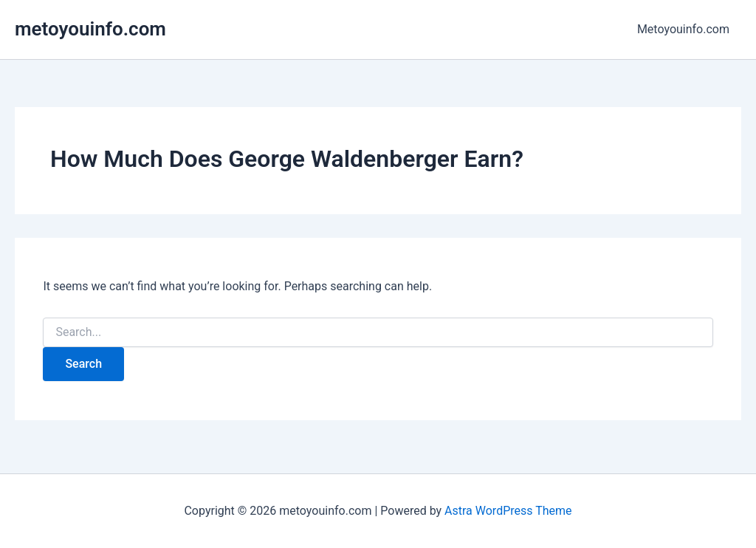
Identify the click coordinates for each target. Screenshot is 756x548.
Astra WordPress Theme (508, 511)
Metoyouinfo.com (683, 29)
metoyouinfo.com (90, 29)
